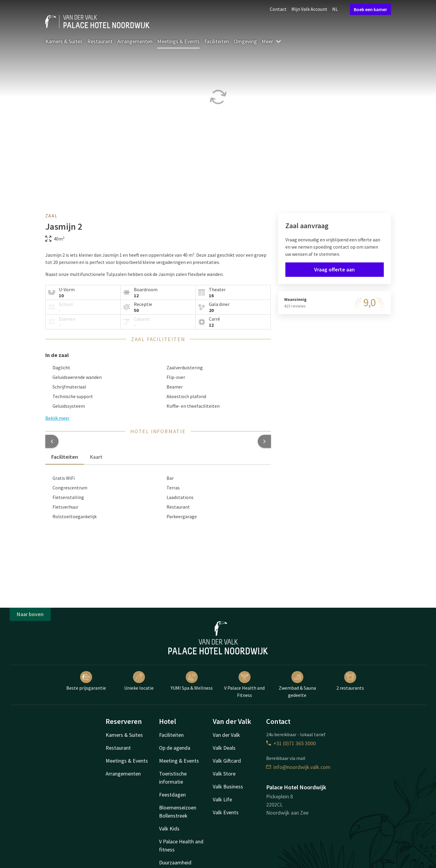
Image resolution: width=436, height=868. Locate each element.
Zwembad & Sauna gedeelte (297, 685)
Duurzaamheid (175, 862)
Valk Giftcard (227, 761)
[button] (52, 441)
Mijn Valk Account (309, 9)
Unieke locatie (139, 681)
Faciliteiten (217, 41)
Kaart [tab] (96, 457)
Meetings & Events (178, 41)
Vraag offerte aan (334, 269)
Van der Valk (226, 735)
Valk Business (228, 786)
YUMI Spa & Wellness (192, 681)
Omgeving (245, 41)
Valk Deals (224, 748)
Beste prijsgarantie (86, 681)
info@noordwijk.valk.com (298, 767)
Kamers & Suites (64, 41)
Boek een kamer (370, 9)
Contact (278, 9)
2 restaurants (350, 681)
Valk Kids (169, 829)
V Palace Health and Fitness (244, 685)
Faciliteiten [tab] (65, 457)
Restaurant (100, 41)
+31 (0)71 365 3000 (291, 743)
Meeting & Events (179, 761)
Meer (272, 41)
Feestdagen (172, 795)
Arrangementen (135, 41)
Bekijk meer (57, 418)
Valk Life (222, 799)
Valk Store (224, 774)
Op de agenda (175, 748)
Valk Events (226, 812)
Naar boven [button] (30, 614)
